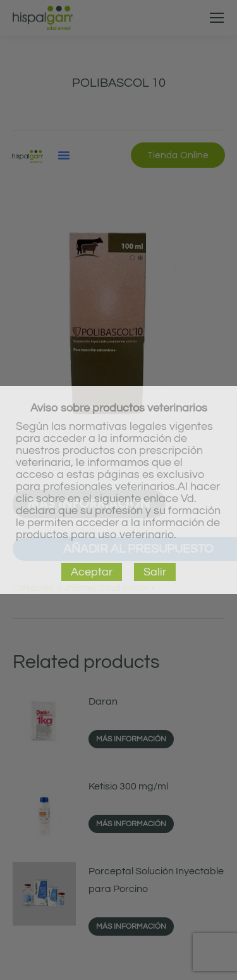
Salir (155, 572)
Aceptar (92, 572)
